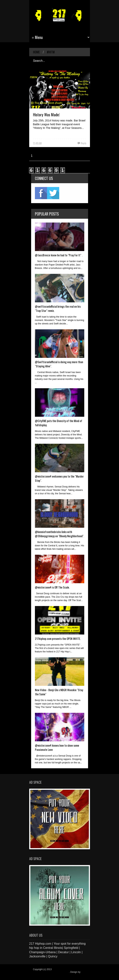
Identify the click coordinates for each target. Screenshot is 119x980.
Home (36, 52)
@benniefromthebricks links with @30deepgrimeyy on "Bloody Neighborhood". (59, 534)
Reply (84, 143)
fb (41, 193)
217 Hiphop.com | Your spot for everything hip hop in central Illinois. (58, 971)
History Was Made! (46, 115)
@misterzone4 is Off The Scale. (52, 587)
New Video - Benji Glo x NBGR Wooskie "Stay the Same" (59, 692)
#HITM (51, 52)
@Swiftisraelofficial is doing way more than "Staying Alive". (59, 364)
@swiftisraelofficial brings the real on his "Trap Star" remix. (58, 308)
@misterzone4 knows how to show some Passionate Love (57, 747)
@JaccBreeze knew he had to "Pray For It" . (59, 255)
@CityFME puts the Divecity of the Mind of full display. (59, 423)
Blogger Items (40, 975)
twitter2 (53, 193)
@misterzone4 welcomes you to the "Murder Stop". (59, 478)
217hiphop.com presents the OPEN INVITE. (58, 639)
